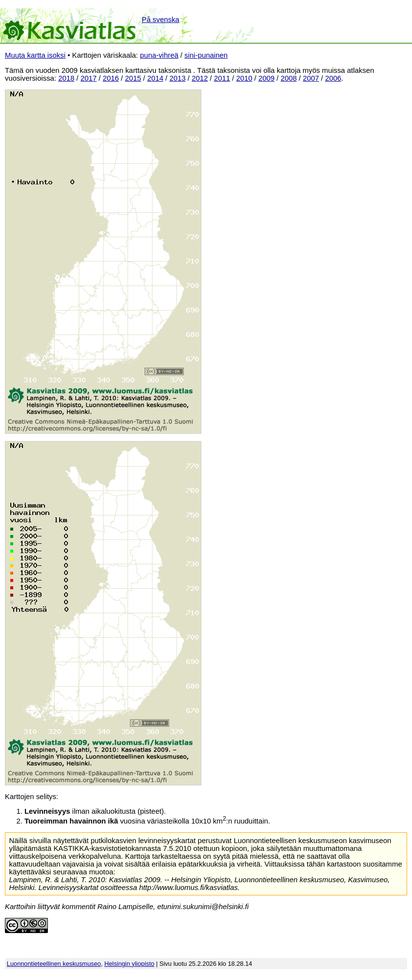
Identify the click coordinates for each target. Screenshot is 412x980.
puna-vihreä (159, 55)
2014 (155, 78)
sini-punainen (206, 55)
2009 (267, 78)
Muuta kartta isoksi (35, 55)
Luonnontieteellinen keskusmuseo (54, 964)
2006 (333, 78)
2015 (133, 78)
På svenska (161, 20)
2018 (66, 78)
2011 (222, 78)
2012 (200, 78)
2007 (311, 78)
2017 (89, 78)
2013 (178, 78)
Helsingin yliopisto (130, 964)
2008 (289, 78)
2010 (244, 78)
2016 (111, 78)
